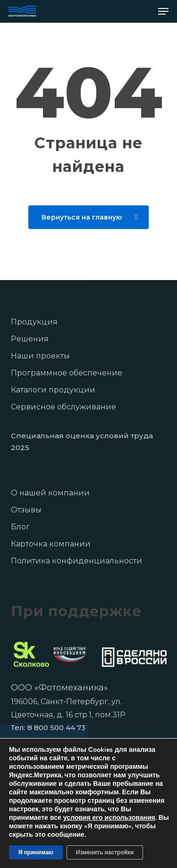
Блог (20, 527)
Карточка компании (51, 544)
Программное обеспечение (67, 373)
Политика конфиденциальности (76, 561)
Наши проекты (40, 356)
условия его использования (109, 818)
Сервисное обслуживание (63, 407)
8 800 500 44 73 (56, 728)
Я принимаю (36, 852)
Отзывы (26, 510)
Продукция (34, 322)
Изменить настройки (105, 852)
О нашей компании (50, 493)
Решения (30, 339)
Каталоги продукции (53, 390)
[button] (163, 11)
